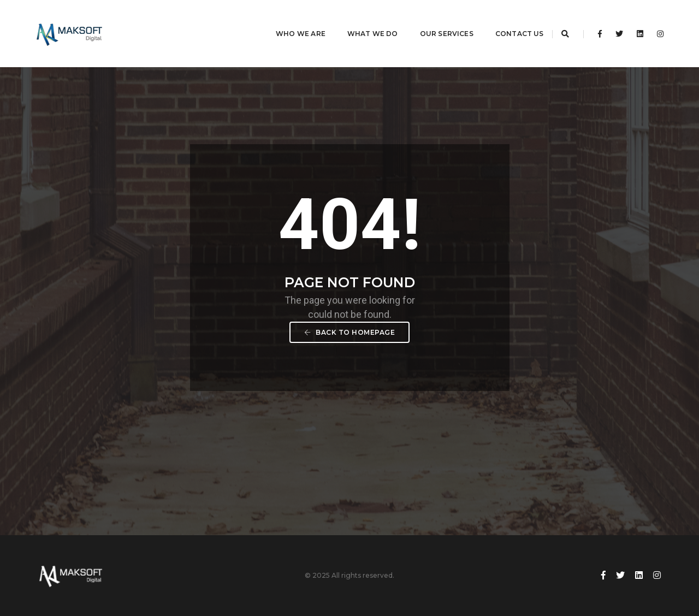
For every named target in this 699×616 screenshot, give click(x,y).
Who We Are (287, 19)
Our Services (433, 19)
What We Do (359, 19)
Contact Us (506, 19)
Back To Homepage (349, 332)
